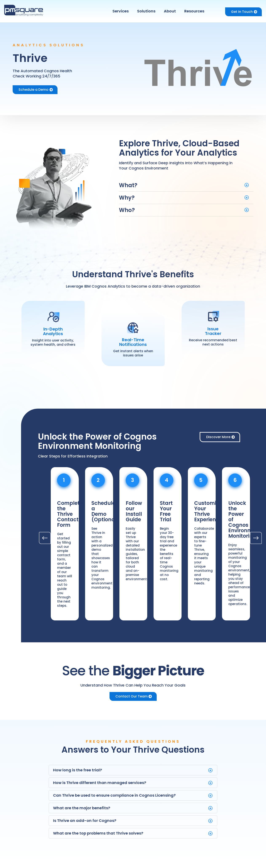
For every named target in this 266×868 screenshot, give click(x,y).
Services (121, 11)
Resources (194, 11)
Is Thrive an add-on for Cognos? (85, 821)
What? (128, 185)
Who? (127, 210)
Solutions (146, 11)
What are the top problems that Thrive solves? (98, 833)
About (170, 11)
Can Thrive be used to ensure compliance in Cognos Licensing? (114, 795)
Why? (127, 198)
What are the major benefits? (82, 808)
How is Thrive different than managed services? (100, 783)
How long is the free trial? (78, 770)
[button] (122, 11)
